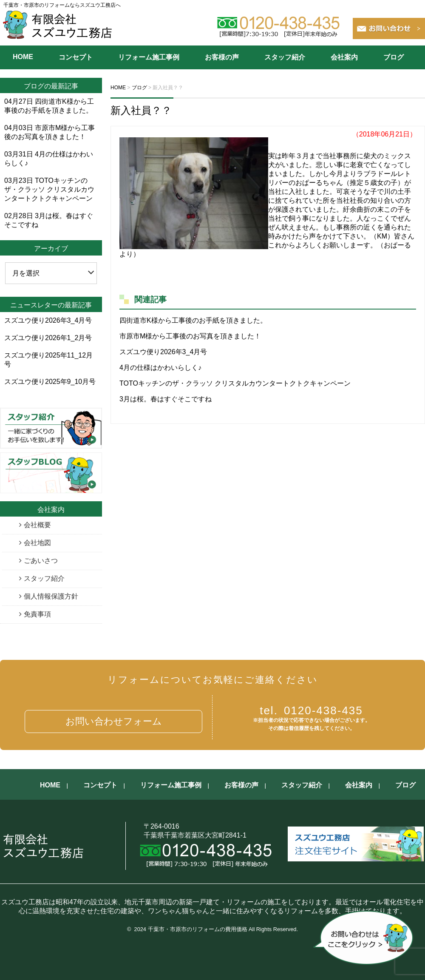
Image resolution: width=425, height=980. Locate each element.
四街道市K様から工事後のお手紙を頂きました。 (193, 320)
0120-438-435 (311, 710)
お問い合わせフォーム (114, 721)
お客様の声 (222, 57)
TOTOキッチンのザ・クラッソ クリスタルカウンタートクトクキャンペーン (235, 383)
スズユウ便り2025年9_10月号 (50, 382)
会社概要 (37, 525)
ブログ (394, 57)
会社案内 (344, 57)
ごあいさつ (41, 561)
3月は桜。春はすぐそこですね (166, 399)
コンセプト (76, 57)
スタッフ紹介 (285, 57)
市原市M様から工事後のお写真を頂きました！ (190, 336)
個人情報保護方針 (51, 596)
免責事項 (37, 614)
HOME (23, 57)
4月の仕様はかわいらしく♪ (160, 368)
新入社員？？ (141, 110)
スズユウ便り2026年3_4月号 (163, 352)
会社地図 (37, 543)
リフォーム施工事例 (149, 57)
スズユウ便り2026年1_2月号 (48, 338)
